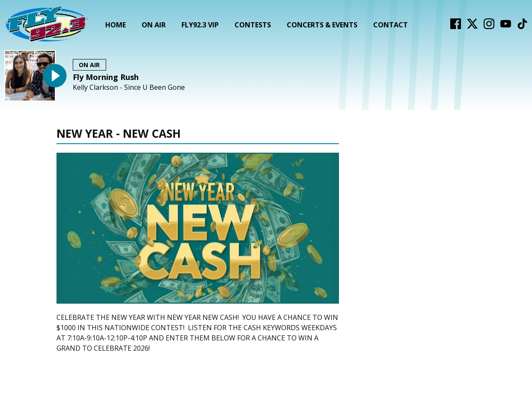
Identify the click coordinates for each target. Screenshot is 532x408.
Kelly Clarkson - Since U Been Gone (129, 87)
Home (116, 25)
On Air (154, 25)
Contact (391, 25)
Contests (253, 25)
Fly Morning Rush (106, 77)
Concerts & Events (322, 25)
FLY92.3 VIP (200, 25)
